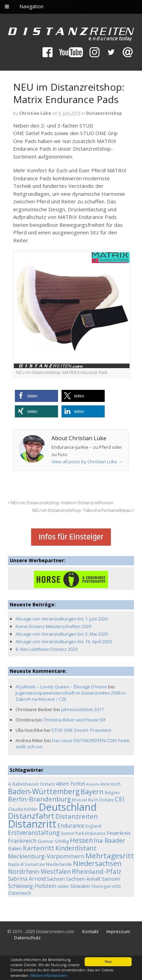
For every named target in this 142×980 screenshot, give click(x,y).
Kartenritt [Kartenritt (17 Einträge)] (39, 848)
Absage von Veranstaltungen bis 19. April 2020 (64, 641)
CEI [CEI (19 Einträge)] (120, 799)
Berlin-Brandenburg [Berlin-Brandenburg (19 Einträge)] (39, 799)
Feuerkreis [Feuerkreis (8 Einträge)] (119, 833)
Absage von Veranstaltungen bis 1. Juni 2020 (62, 619)
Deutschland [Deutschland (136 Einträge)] (68, 807)
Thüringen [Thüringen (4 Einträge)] (101, 886)
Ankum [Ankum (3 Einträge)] (93, 784)
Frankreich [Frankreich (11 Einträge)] (22, 841)
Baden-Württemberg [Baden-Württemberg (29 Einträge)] (44, 791)
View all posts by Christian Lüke (87, 462)
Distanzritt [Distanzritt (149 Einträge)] (32, 824)
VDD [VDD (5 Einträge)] (116, 886)
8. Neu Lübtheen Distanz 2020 (46, 649)
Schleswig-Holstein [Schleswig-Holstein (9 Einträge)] (32, 886)
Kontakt (90, 931)
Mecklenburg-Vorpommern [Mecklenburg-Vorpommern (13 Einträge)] (46, 856)
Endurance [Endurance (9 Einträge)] (71, 826)
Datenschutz (27, 938)
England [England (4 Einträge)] (93, 826)
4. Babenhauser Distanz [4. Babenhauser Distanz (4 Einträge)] (31, 784)
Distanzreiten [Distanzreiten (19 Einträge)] (77, 816)
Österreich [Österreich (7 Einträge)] (20, 893)
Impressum (118, 931)
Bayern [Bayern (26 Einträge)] (92, 791)
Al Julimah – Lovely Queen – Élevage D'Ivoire (61, 687)
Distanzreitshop (104, 113)
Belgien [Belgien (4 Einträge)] (112, 792)
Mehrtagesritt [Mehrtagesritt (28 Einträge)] (110, 856)
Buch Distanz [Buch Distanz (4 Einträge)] (101, 800)
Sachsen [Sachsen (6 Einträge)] (56, 879)
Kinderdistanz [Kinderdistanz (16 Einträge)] (76, 848)
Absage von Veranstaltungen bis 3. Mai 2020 (62, 634)
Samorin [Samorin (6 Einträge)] (111, 879)
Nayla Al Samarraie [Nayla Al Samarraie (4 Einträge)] (26, 864)
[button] (36, 396)
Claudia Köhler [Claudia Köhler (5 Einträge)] (23, 809)
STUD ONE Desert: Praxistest (81, 730)
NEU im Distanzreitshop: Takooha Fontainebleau (83, 510)
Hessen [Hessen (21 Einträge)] (81, 840)
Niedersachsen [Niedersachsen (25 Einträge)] (97, 863)
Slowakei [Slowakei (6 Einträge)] (80, 886)
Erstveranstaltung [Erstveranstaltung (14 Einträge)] (34, 832)
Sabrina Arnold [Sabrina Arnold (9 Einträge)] (27, 879)
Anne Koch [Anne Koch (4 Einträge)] (110, 784)
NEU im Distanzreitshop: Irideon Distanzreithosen (61, 503)
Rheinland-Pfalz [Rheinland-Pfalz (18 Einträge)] (97, 871)
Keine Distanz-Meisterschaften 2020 (53, 626)
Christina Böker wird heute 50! (74, 720)
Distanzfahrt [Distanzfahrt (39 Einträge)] (31, 816)
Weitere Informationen (49, 976)
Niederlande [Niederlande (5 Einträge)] (59, 864)
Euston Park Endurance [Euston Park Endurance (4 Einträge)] (83, 833)
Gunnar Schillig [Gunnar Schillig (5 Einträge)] (53, 841)
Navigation (31, 6)
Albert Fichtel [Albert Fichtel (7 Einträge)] (70, 784)
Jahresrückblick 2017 (82, 709)
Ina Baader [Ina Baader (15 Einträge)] (110, 840)
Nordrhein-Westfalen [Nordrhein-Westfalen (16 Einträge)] (39, 871)
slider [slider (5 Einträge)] (63, 886)
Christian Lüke (35, 113)
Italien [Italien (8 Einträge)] (15, 848)
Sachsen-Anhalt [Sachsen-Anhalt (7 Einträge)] (83, 879)
